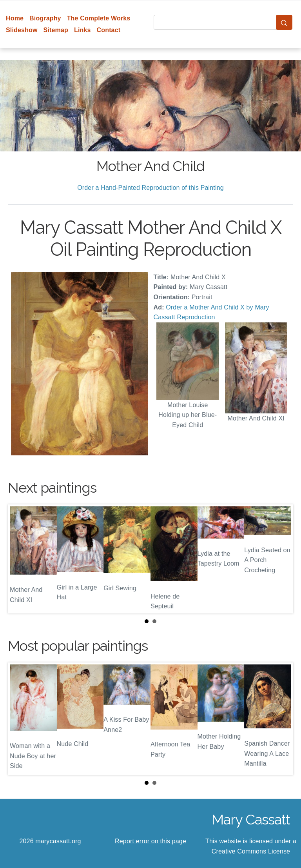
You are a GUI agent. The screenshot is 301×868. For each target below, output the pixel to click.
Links (83, 30)
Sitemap (56, 30)
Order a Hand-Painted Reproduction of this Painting (150, 188)
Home (15, 18)
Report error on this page (150, 841)
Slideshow (22, 30)
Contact (109, 30)
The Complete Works (99, 18)
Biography (45, 18)
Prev (20, 559)
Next (281, 559)
